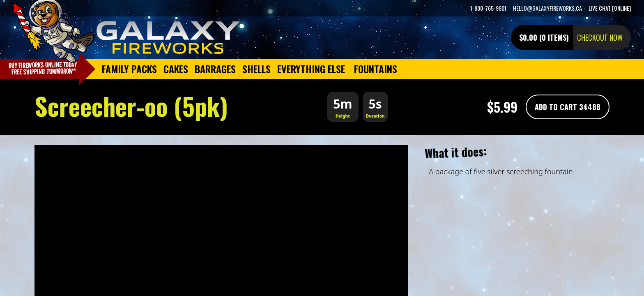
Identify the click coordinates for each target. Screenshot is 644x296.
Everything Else (311, 69)
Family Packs (129, 69)
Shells (256, 69)
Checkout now (600, 37)
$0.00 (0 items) (544, 37)
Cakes (176, 69)
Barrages (215, 69)
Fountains (376, 69)
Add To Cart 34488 (568, 107)
